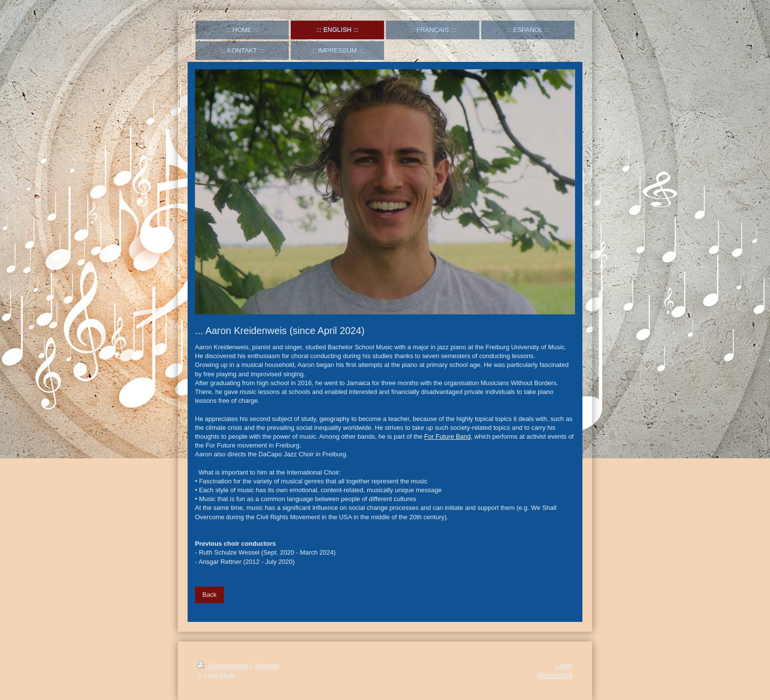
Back (209, 595)
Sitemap (266, 666)
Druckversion (224, 666)
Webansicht (555, 675)
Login (564, 666)
